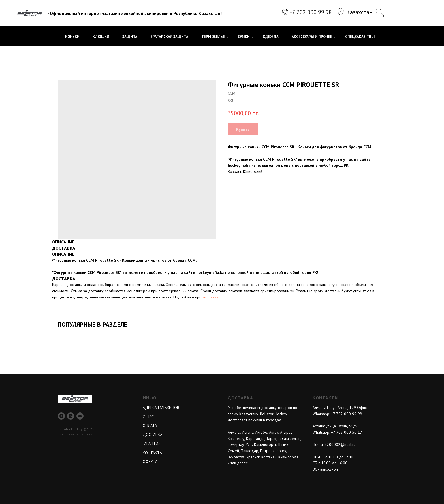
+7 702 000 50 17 (347, 432)
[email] (80, 416)
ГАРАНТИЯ (152, 444)
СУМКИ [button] (244, 37)
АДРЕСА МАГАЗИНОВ (161, 408)
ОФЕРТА (150, 461)
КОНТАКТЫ (153, 453)
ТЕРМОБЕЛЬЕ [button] (213, 37)
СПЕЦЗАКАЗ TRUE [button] (360, 37)
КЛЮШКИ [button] (101, 37)
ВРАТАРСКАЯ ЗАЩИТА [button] (169, 37)
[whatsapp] (71, 416)
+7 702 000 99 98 (311, 12)
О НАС (148, 417)
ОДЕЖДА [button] (271, 37)
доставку (211, 297)
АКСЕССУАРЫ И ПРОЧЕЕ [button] (312, 37)
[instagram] (61, 416)
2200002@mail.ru (340, 444)
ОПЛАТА (150, 425)
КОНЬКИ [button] (72, 37)
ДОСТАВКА (152, 435)
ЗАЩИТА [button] (130, 37)
